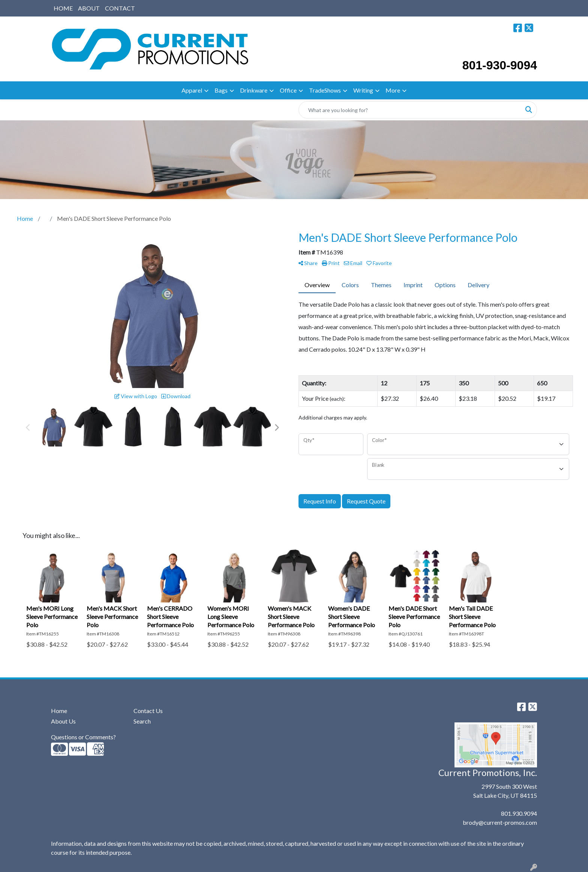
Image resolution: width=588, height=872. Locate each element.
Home (59, 711)
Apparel (192, 90)
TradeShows (325, 90)
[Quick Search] (410, 110)
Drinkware (254, 90)
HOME (63, 8)
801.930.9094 (519, 813)
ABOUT (89, 8)
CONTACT (120, 8)
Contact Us (148, 711)
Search (142, 721)
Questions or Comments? (83, 737)
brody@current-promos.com (500, 822)
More (393, 90)
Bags (221, 90)
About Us (63, 721)
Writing (363, 90)
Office (288, 90)
